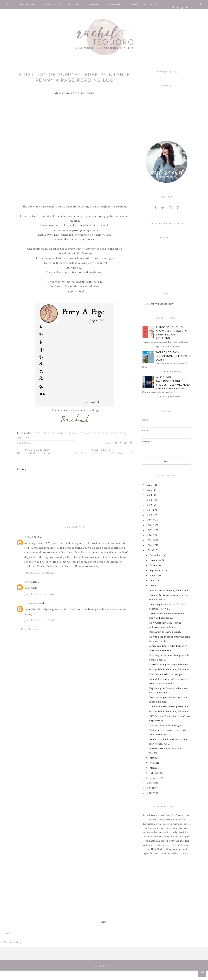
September (156, 571)
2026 (150, 485)
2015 (150, 540)
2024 (150, 495)
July (152, 581)
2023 (150, 500)
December (156, 555)
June (153, 586)
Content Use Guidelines (145, 5)
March (154, 768)
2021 (150, 510)
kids (72, 433)
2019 (150, 520)
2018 (150, 525)
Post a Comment (31, 629)
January (154, 778)
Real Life (74, 5)
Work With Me (115, 5)
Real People (27, 5)
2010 (150, 793)
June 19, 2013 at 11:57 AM (40, 620)
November (156, 560)
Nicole (29, 537)
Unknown (31, 603)
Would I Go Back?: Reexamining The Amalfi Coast (173, 356)
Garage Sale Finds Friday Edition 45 (169, 670)
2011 (149, 788)
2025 (150, 490)
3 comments (24, 443)
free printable (55, 433)
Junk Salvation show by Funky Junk (169, 591)
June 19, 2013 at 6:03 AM (40, 594)
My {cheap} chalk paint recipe (166, 674)
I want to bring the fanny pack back (169, 665)
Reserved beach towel (161, 651)
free (37, 433)
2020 (150, 515)
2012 (150, 783)
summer (24, 438)
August (154, 576)
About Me (94, 5)
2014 (150, 545)
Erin (27, 582)
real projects (114, 433)
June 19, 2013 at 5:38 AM (40, 573)
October (154, 565)
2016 (150, 535)
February (155, 773)
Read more (175, 347)
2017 (150, 530)
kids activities (89, 433)
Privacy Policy (12, 942)
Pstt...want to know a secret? (165, 632)
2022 (150, 505)
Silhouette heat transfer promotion (169, 707)
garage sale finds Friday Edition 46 (169, 646)
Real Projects (52, 5)
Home (10, 5)
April (153, 763)
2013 (149, 550)
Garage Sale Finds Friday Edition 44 (169, 712)
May (152, 758)
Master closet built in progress (166, 726)
